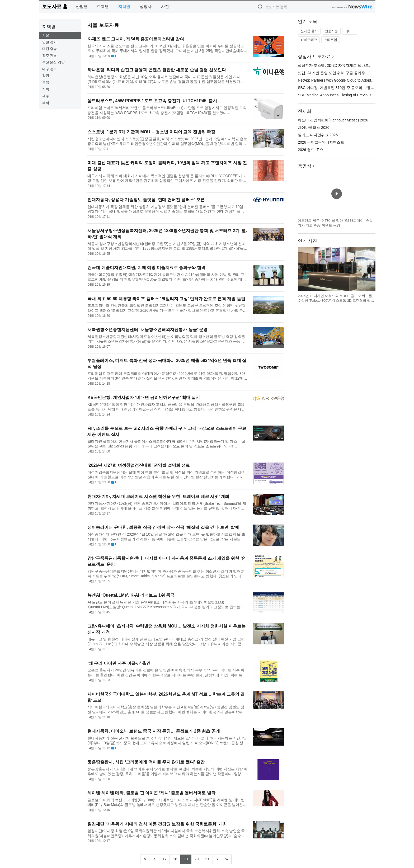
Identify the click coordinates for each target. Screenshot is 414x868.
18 (177, 858)
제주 (46, 96)
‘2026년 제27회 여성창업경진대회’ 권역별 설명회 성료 (139, 465)
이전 (302, 269)
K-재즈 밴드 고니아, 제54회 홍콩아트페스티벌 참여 (136, 39)
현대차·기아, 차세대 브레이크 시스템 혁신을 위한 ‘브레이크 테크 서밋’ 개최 (158, 496)
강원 (46, 76)
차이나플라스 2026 (314, 128)
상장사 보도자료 (314, 57)
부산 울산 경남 (53, 62)
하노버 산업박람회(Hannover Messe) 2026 (333, 120)
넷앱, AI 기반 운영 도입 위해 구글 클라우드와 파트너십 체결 (347, 73)
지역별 (124, 6)
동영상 (305, 166)
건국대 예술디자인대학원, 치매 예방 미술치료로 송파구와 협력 (146, 268)
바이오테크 (309, 40)
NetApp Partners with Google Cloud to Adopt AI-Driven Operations (352, 80)
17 (166, 858)
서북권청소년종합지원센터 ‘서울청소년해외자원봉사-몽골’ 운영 (147, 330)
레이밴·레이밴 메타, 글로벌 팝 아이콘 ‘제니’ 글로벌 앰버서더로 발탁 (151, 793)
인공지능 (331, 31)
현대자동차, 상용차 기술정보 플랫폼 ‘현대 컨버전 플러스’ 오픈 (146, 200)
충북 (46, 82)
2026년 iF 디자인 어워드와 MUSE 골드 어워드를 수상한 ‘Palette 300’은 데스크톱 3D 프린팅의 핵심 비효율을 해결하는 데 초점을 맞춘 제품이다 (336, 300)
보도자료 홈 (55, 6)
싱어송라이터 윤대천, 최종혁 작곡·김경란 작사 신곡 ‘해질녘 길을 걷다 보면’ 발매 (163, 527)
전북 (46, 89)
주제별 (103, 6)
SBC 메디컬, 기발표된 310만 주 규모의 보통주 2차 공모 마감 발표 (352, 88)
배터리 (350, 31)
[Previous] (154, 859)
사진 (165, 6)
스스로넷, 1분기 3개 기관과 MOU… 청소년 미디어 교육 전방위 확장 (151, 132)
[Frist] (145, 859)
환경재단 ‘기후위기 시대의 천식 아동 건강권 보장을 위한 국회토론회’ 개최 (157, 824)
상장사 (146, 6)
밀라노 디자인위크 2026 (318, 135)
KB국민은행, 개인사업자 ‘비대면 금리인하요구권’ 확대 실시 (144, 397)
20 (198, 858)
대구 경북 (50, 69)
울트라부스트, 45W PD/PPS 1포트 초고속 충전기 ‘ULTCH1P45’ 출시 (152, 101)
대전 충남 (50, 49)
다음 (371, 269)
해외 (46, 103)
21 (209, 858)
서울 (46, 35)
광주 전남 (50, 56)
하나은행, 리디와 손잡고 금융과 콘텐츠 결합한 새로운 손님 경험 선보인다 (157, 70)
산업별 (82, 6)
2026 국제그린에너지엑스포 (321, 142)
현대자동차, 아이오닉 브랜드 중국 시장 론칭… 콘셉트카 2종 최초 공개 (154, 731)
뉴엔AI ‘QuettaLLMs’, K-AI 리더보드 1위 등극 (131, 595)
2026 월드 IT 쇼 (311, 150)
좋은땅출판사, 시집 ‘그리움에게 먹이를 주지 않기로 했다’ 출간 (146, 762)
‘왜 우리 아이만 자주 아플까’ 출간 (119, 663)
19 (188, 858)
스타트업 (331, 40)
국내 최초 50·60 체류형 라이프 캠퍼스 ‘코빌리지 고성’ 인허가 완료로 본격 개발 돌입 (166, 299)
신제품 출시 (309, 31)
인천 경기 (50, 42)
